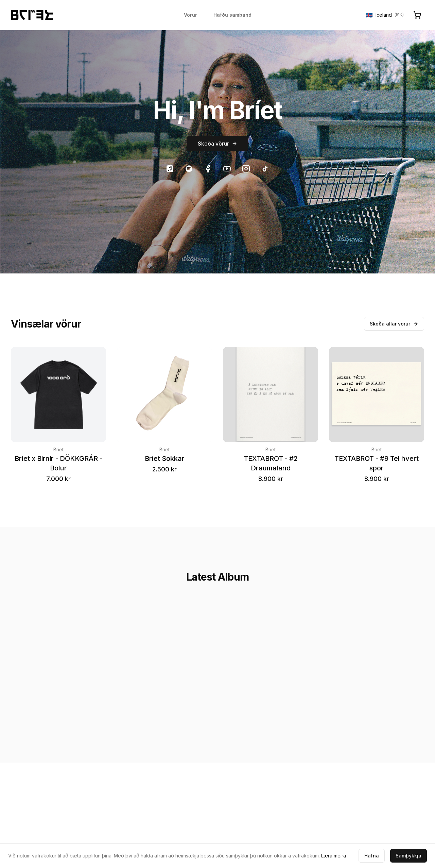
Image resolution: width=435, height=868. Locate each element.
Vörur (190, 15)
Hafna (372, 856)
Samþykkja (408, 856)
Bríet (58, 449)
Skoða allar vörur (394, 324)
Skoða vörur (217, 144)
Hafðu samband (232, 15)
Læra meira (334, 856)
